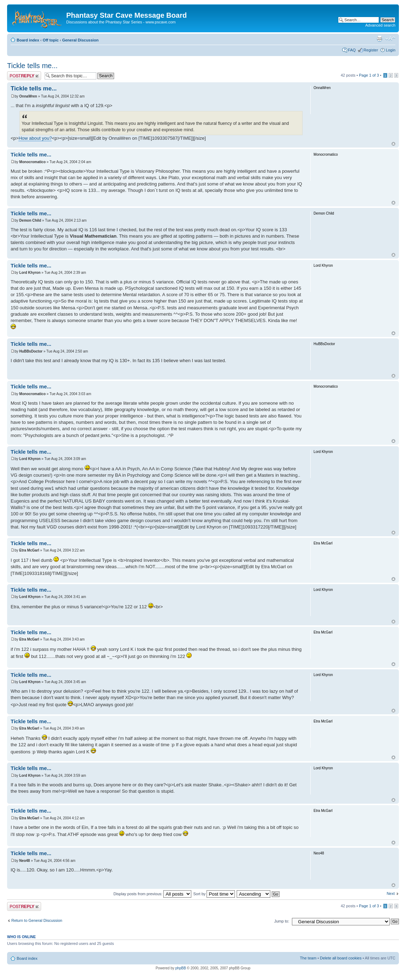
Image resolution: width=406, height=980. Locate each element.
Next (391, 893)
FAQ (352, 50)
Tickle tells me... (32, 66)
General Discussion (80, 40)
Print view (379, 39)
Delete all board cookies (341, 958)
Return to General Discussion (37, 920)
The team (308, 958)
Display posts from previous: (152, 894)
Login (391, 50)
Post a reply (24, 76)
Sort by (214, 894)
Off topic (50, 40)
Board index (28, 40)
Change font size (390, 39)
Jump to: (282, 921)
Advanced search (380, 25)
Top (393, 144)
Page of (369, 75)
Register (371, 50)
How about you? (35, 138)
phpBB (181, 968)
